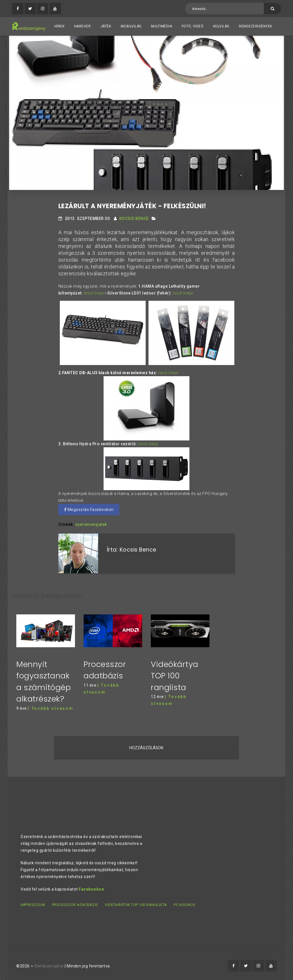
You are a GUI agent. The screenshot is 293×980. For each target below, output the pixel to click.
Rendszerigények (256, 26)
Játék (106, 26)
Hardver (83, 26)
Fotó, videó (193, 26)
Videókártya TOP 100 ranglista (175, 676)
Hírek (60, 26)
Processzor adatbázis (75, 905)
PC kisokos (185, 905)
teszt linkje (94, 293)
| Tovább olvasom (51, 708)
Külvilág (221, 26)
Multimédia (162, 26)
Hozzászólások (146, 747)
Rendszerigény (49, 966)
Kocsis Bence (134, 219)
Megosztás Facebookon (89, 510)
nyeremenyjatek (91, 524)
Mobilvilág (131, 26)
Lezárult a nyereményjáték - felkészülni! (132, 206)
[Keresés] (272, 9)
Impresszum (33, 905)
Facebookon (91, 889)
